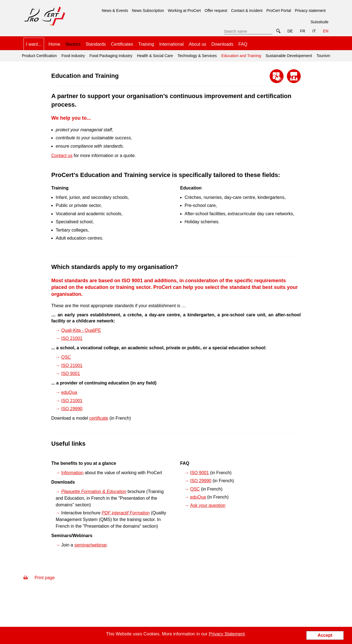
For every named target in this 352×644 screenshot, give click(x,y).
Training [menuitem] (146, 44)
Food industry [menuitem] (73, 56)
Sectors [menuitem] (73, 44)
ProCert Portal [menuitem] (279, 11)
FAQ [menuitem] (243, 44)
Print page (39, 578)
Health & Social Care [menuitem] (155, 56)
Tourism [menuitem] (323, 56)
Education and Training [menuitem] (240, 54)
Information (72, 473)
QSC (66, 357)
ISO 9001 (71, 374)
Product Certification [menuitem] (39, 56)
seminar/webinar (90, 545)
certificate (99, 418)
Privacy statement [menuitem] (310, 11)
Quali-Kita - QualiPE (81, 330)
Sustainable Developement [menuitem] (289, 56)
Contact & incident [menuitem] (247, 11)
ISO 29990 (72, 409)
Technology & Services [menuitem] (197, 56)
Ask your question (208, 505)
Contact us (62, 156)
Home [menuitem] (54, 44)
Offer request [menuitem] (216, 11)
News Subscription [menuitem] (148, 11)
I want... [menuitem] (34, 44)
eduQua (69, 392)
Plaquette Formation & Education (94, 492)
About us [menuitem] (197, 44)
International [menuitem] (171, 44)
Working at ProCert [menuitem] (184, 11)
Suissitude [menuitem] (319, 22)
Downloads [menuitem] (222, 44)
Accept (325, 635)
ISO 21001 (72, 338)
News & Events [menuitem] (115, 11)
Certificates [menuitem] (122, 44)
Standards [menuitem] (96, 44)
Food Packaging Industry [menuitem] (111, 56)
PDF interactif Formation (126, 513)
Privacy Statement (227, 634)
